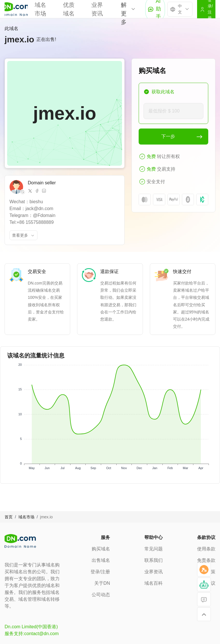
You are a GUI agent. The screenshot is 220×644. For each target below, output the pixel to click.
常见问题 (154, 549)
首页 (9, 517)
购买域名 (101, 549)
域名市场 (26, 517)
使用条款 (206, 549)
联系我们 (154, 560)
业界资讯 (154, 572)
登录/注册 (100, 572)
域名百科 (154, 583)
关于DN (102, 583)
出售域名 (101, 560)
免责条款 (206, 560)
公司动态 (101, 595)
